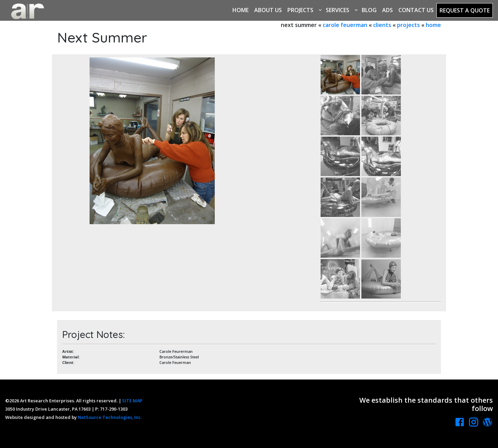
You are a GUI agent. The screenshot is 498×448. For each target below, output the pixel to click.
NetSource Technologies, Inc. (110, 417)
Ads (388, 10)
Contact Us (416, 10)
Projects (300, 10)
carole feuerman (345, 25)
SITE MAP (132, 401)
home (433, 25)
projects (408, 25)
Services (338, 10)
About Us (268, 10)
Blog (369, 10)
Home (241, 10)
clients (382, 25)
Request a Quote (465, 10)
